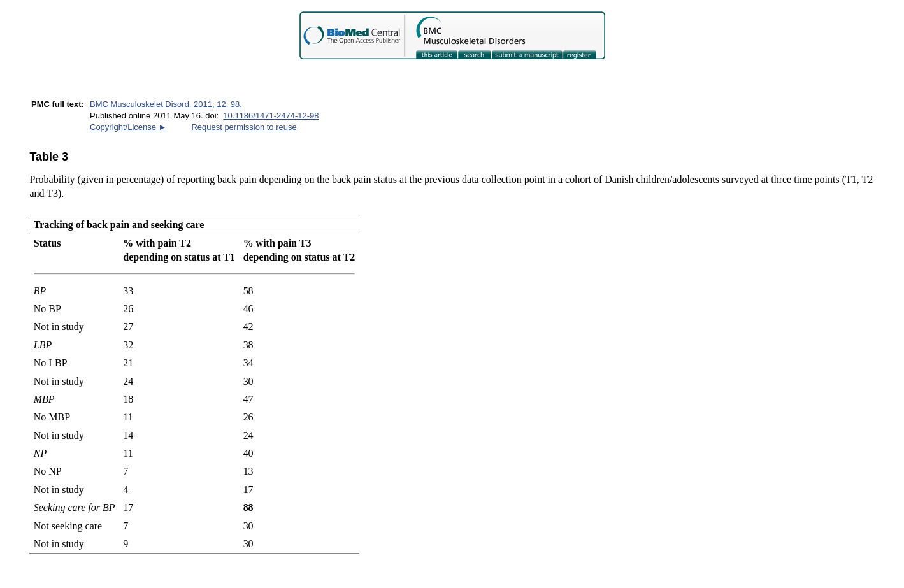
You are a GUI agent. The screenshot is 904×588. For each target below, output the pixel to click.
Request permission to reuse (244, 127)
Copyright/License (128, 127)
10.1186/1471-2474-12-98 (271, 116)
